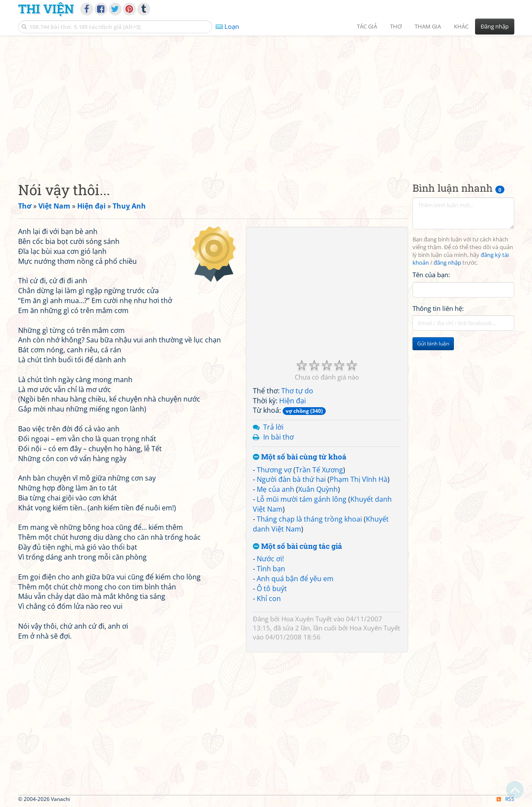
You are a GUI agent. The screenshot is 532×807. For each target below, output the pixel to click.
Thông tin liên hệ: (438, 308)
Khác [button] (461, 26)
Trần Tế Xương (319, 470)
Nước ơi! (270, 559)
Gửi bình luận (433, 343)
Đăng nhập (495, 26)
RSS (505, 799)
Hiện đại (293, 401)
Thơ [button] (396, 26)
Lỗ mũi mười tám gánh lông (302, 499)
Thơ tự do (297, 391)
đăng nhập (447, 263)
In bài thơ (279, 437)
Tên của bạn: (431, 275)
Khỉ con (269, 598)
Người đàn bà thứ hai (291, 479)
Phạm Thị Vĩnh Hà (359, 479)
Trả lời (273, 427)
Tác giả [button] (367, 26)
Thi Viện (46, 9)
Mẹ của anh (275, 489)
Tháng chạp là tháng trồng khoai (309, 519)
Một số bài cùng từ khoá (300, 457)
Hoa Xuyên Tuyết (307, 619)
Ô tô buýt (272, 589)
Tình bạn (271, 569)
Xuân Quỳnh (318, 489)
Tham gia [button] (428, 26)
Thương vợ (274, 470)
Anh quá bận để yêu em (295, 579)
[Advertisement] (266, 101)
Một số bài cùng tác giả (297, 546)
